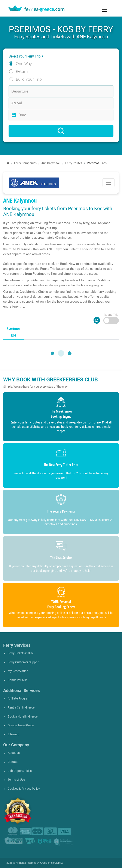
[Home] (8, 163)
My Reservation (18, 671)
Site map (13, 734)
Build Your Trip (29, 79)
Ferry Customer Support (24, 662)
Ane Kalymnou (51, 163)
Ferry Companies (25, 163)
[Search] (61, 131)
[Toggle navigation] (104, 10)
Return (22, 71)
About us (14, 753)
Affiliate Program (19, 699)
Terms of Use (16, 780)
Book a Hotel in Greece (23, 717)
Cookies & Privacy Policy (24, 789)
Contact (13, 762)
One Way (24, 64)
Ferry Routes (74, 163)
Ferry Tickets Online (21, 653)
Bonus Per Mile (18, 680)
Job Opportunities (20, 771)
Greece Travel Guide (21, 725)
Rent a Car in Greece (21, 708)
